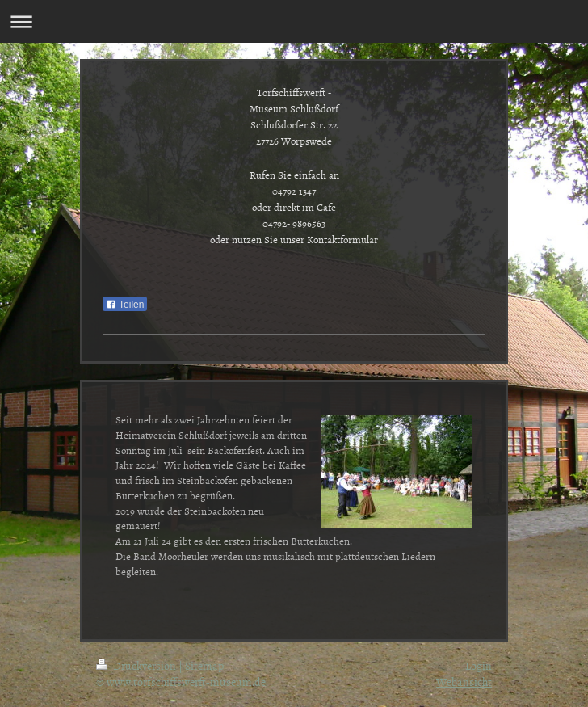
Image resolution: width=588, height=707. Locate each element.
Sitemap (204, 665)
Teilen (125, 305)
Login (479, 665)
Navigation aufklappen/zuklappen (294, 21)
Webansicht (464, 682)
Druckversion (137, 665)
